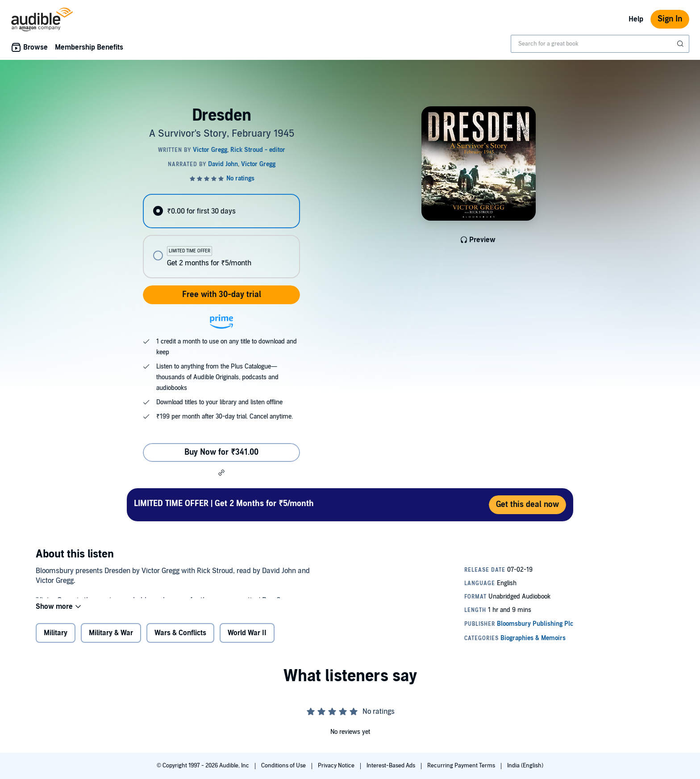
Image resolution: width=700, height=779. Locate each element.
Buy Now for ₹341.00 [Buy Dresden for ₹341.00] (221, 452)
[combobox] (600, 44)
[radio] (221, 211)
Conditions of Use (284, 766)
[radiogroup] (221, 236)
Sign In (670, 19)
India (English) (525, 766)
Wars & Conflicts (180, 639)
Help (636, 19)
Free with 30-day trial (222, 295)
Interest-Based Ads (392, 766)
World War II (247, 639)
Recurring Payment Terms (462, 766)
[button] (221, 473)
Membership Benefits (89, 47)
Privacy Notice (337, 766)
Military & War (111, 639)
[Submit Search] (681, 44)
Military (56, 639)
